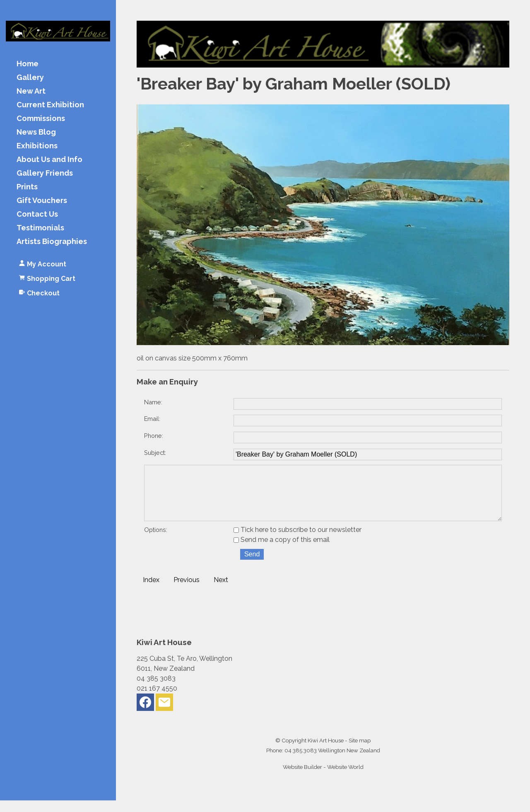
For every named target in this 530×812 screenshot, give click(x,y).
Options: (156, 541)
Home (28, 64)
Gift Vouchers (42, 201)
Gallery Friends (45, 173)
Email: (152, 419)
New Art (31, 91)
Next (221, 591)
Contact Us (37, 214)
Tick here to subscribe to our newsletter (298, 541)
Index (151, 591)
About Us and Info (49, 160)
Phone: (154, 436)
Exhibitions (37, 146)
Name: (153, 402)
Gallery (30, 78)
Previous (187, 591)
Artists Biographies (52, 242)
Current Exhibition (50, 105)
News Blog (36, 132)
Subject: (155, 453)
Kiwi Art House (326, 752)
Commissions (41, 119)
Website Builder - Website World (323, 778)
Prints (27, 187)
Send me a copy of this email (282, 551)
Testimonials (40, 228)
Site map (360, 752)
